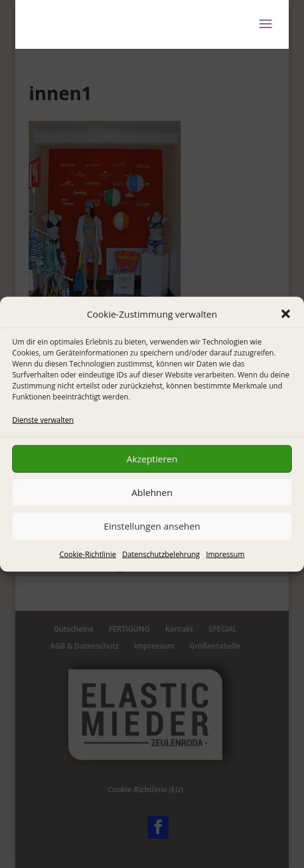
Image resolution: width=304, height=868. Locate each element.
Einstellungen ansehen (152, 526)
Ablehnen (152, 492)
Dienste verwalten (43, 419)
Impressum (225, 554)
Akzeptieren (152, 459)
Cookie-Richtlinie (88, 554)
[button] (286, 314)
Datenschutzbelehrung (161, 554)
